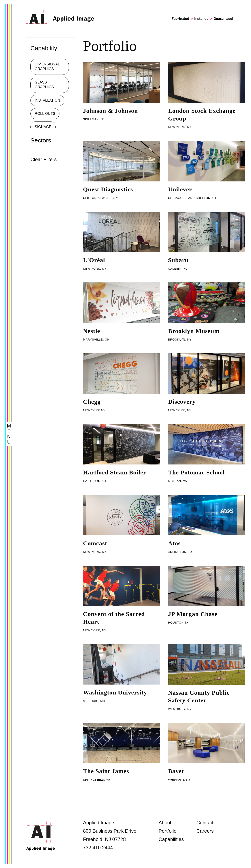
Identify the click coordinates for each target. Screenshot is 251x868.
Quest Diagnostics (108, 189)
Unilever (180, 189)
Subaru (178, 260)
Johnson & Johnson (110, 111)
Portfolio (168, 831)
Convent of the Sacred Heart (114, 618)
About (165, 823)
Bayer (176, 771)
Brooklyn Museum (194, 331)
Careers (205, 831)
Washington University (115, 692)
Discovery (182, 402)
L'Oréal (94, 260)
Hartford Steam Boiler (115, 472)
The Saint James (106, 771)
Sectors (41, 140)
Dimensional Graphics (47, 67)
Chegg (92, 402)
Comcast (95, 543)
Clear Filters (44, 159)
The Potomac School (196, 472)
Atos (174, 543)
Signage (43, 127)
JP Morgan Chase (193, 614)
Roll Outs (45, 114)
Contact (205, 823)
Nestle (92, 331)
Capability (44, 48)
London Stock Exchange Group (202, 114)
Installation (47, 100)
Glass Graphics (44, 85)
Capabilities (171, 839)
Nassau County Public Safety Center (199, 696)
